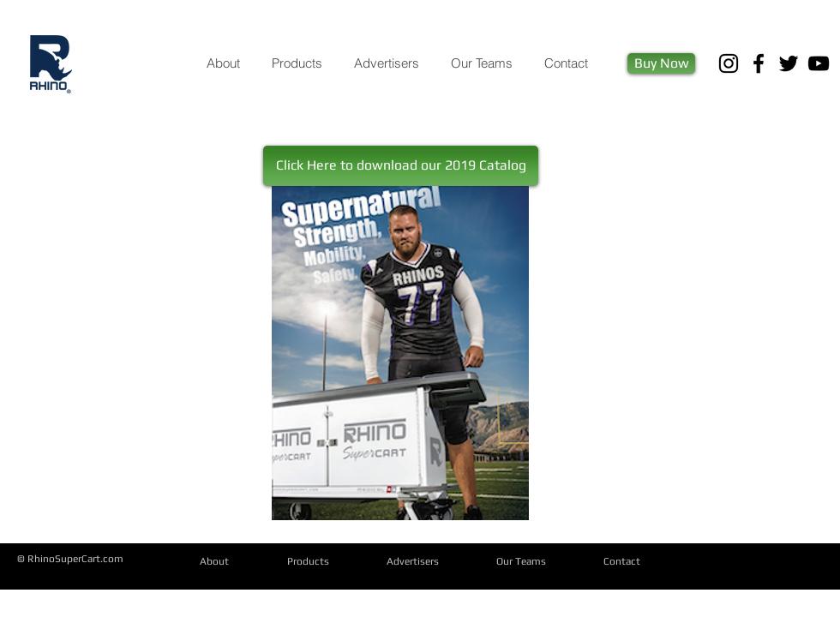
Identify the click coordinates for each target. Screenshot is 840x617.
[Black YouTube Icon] (819, 63)
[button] (401, 166)
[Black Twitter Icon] (789, 63)
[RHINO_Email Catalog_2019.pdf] (400, 355)
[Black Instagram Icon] (729, 63)
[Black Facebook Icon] (759, 63)
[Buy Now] (661, 63)
